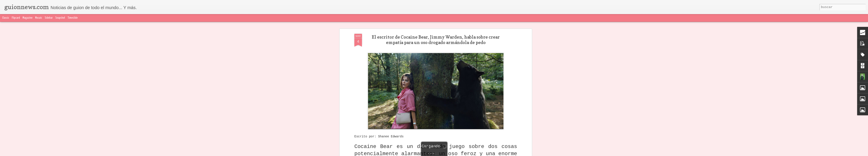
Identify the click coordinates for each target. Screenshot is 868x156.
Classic (6, 18)
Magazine (28, 18)
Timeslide (73, 18)
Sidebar (49, 18)
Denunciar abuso (536, 153)
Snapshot (60, 18)
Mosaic (39, 18)
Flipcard (16, 18)
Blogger (520, 153)
